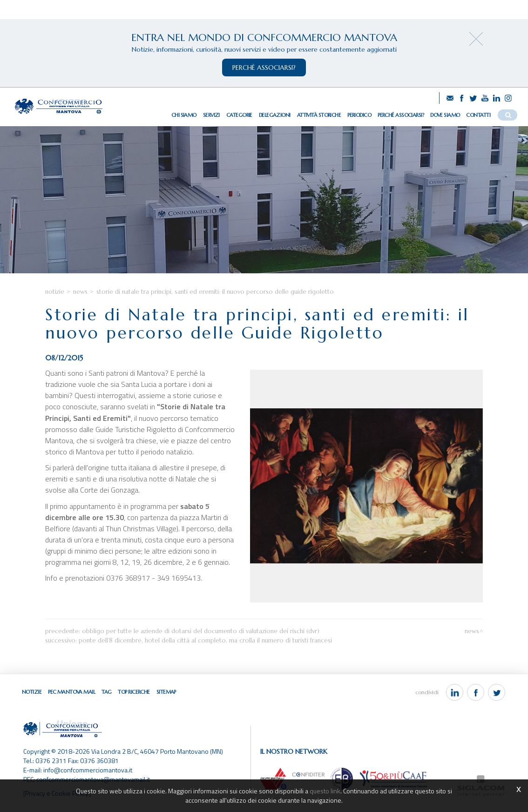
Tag (106, 692)
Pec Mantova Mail (71, 692)
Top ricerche (134, 692)
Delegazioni (275, 115)
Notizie (55, 292)
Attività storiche (319, 115)
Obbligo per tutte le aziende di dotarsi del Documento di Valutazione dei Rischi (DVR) (201, 631)
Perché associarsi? (401, 115)
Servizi (211, 115)
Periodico (359, 115)
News (80, 292)
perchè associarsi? (264, 68)
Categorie (239, 115)
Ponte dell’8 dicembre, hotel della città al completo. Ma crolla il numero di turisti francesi (205, 640)
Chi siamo (184, 115)
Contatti (478, 115)
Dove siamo (445, 115)
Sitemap (166, 692)
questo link (325, 791)
